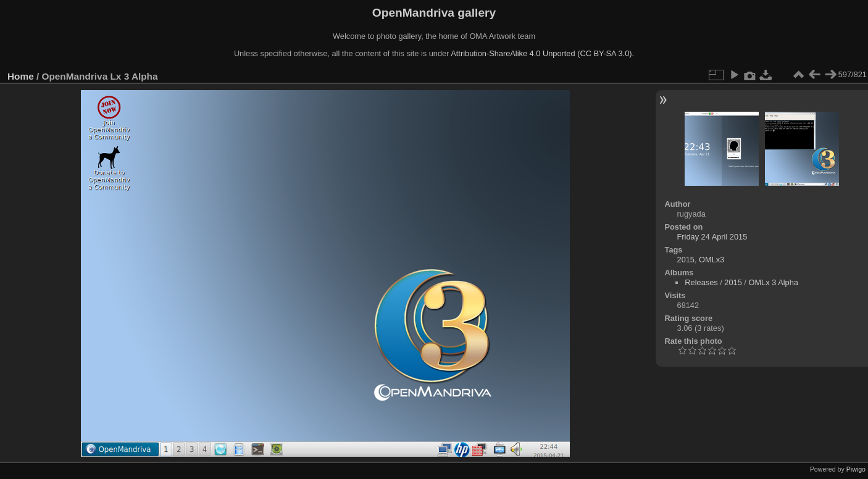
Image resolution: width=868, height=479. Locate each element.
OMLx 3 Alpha (773, 282)
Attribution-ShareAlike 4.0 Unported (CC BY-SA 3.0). (542, 53)
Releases (701, 282)
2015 (686, 260)
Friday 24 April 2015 (712, 237)
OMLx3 (712, 260)
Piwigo (856, 469)
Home (21, 76)
